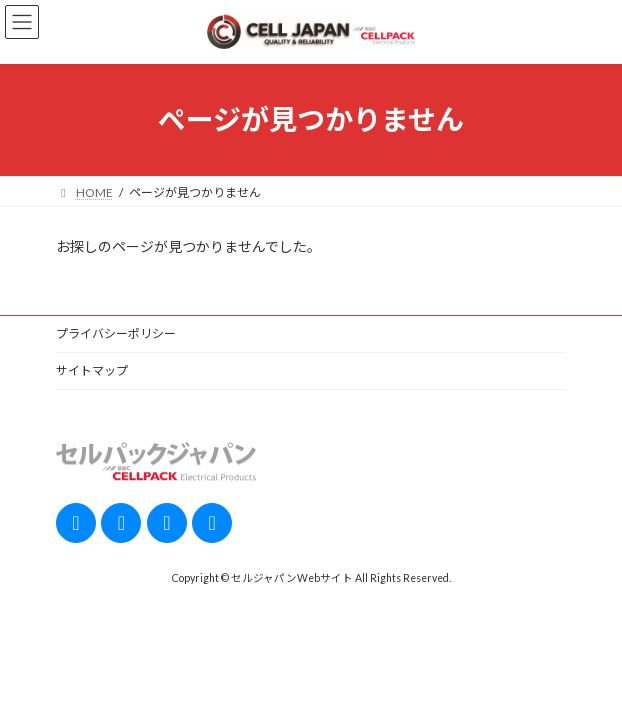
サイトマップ (92, 370)
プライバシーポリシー (116, 333)
